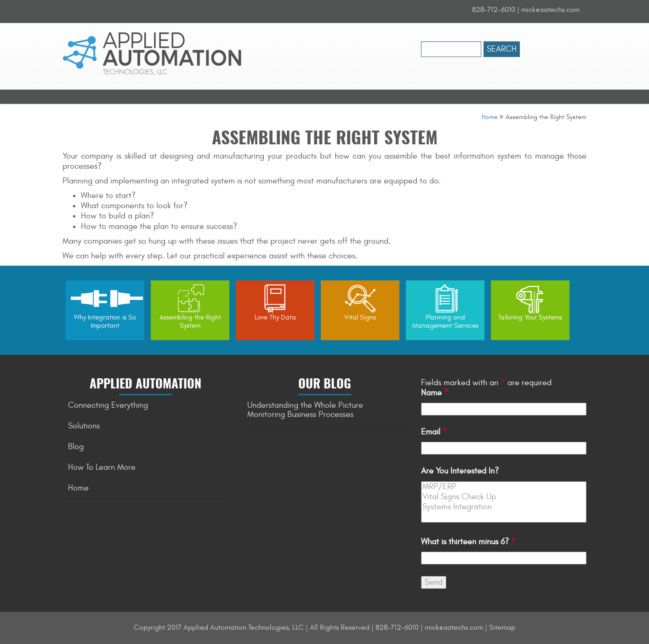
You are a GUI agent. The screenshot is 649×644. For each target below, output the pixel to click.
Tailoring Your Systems (530, 317)
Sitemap (502, 627)
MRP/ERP (504, 487)
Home (490, 117)
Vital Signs (360, 317)
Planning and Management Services (445, 322)
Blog (76, 447)
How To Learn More (102, 467)
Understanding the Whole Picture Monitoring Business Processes (305, 410)
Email (434, 432)
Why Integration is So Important (105, 322)
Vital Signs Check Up (504, 497)
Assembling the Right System (190, 322)
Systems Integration (504, 507)
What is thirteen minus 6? (468, 542)
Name (435, 393)
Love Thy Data (275, 317)
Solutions (84, 426)
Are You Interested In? (460, 471)
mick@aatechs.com (550, 10)
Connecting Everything (108, 405)
